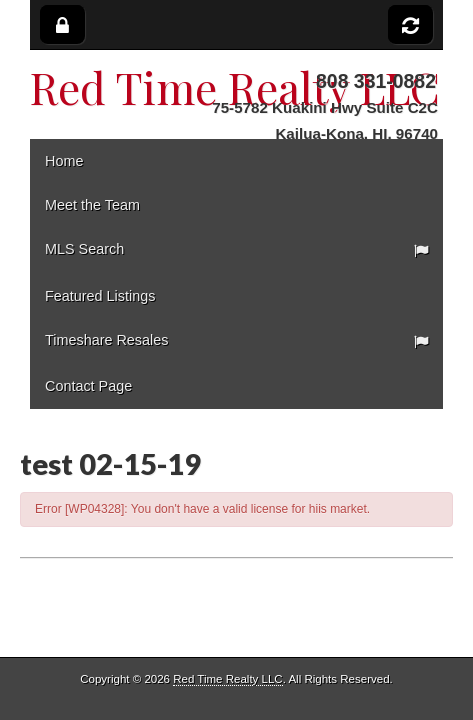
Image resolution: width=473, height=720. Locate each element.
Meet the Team (92, 205)
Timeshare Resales (106, 340)
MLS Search (84, 249)
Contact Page (88, 386)
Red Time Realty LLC (227, 679)
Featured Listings (100, 296)
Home (64, 161)
